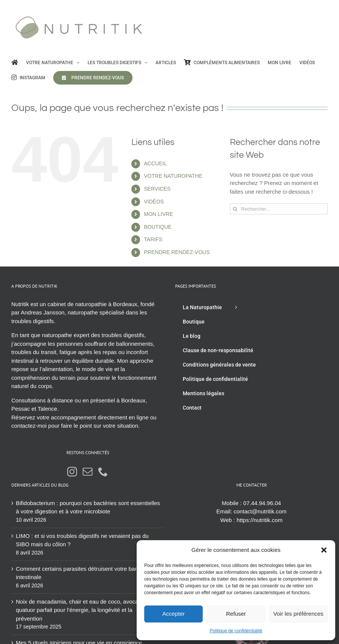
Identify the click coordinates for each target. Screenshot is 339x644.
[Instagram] (72, 471)
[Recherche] (235, 209)
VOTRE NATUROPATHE (173, 176)
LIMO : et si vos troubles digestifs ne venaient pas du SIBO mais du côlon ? (82, 540)
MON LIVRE (158, 214)
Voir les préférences (298, 614)
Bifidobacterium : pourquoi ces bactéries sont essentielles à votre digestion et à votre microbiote (88, 507)
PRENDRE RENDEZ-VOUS (177, 252)
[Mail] (88, 471)
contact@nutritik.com (260, 511)
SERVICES (157, 189)
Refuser (236, 614)
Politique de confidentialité (236, 631)
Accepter (173, 614)
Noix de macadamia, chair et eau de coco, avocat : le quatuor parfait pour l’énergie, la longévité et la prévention (82, 610)
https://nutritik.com (260, 520)
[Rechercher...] (279, 209)
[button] (324, 550)
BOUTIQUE (158, 227)
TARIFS (153, 239)
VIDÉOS (154, 202)
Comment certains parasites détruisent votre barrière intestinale (82, 573)
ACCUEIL (155, 163)
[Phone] (103, 471)
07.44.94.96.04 (262, 503)
